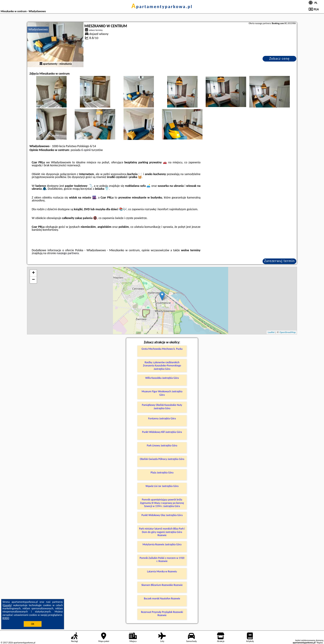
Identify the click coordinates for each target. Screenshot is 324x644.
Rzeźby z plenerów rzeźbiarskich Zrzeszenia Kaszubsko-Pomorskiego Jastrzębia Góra (162, 366)
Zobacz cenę (280, 58)
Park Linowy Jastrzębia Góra (162, 445)
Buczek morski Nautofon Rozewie (162, 598)
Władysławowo (38, 29)
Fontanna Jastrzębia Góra (162, 418)
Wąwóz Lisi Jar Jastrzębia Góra (162, 486)
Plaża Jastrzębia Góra (162, 473)
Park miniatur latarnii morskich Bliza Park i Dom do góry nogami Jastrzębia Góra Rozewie (162, 532)
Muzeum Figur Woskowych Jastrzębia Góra (162, 393)
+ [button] (33, 273)
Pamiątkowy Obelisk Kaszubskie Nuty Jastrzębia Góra (162, 406)
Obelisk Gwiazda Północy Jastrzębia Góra (162, 459)
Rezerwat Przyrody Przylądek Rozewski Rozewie (162, 614)
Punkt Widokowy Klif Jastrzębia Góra (162, 432)
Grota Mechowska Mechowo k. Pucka (162, 349)
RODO (6, 618)
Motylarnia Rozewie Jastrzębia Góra (162, 544)
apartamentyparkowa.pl (162, 7)
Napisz (320, 643)
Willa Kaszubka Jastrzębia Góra (162, 378)
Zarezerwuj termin (279, 261)
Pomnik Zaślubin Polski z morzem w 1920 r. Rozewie (162, 560)
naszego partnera (68, 253)
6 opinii (86, 150)
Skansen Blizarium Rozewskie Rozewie (162, 585)
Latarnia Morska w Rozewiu (162, 571)
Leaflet (271, 332)
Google (7, 605)
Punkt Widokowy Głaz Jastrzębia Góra (162, 515)
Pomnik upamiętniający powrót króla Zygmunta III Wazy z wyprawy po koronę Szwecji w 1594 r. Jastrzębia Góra (162, 503)
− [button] (33, 280)
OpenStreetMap (288, 332)
